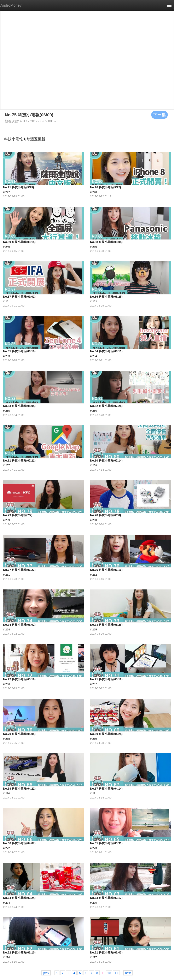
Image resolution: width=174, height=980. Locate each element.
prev (46, 973)
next (128, 973)
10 (109, 973)
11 (116, 973)
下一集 (159, 115)
